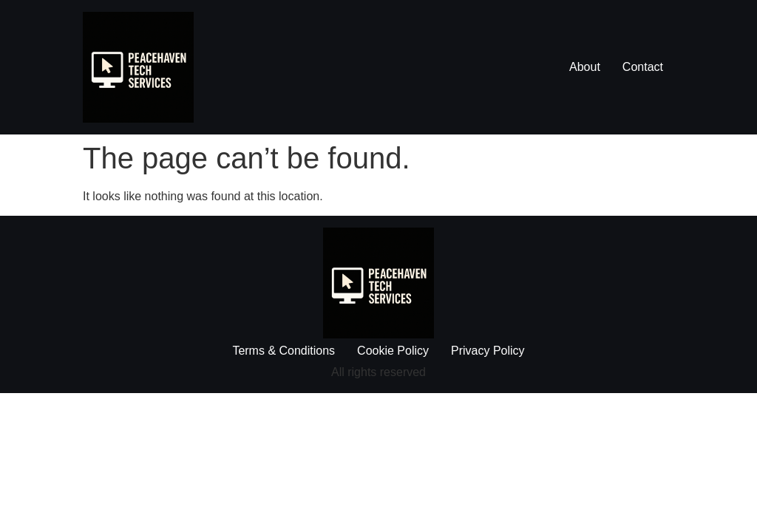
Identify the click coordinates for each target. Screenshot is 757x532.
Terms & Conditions (284, 351)
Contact (643, 67)
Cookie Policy (393, 351)
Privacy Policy (488, 351)
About (585, 67)
